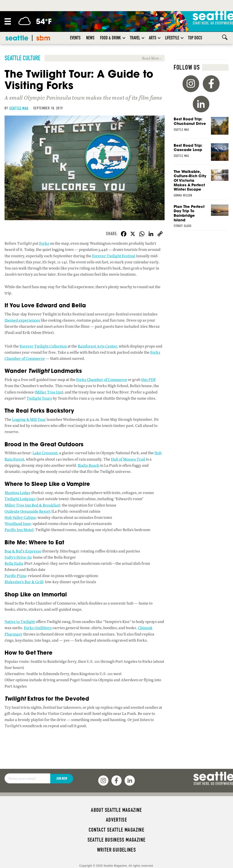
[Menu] (8, 21)
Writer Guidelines (117, 850)
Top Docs (195, 38)
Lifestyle (172, 38)
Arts (153, 38)
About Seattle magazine (116, 810)
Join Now (62, 778)
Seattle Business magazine (117, 840)
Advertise (116, 820)
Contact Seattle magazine (116, 830)
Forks (44, 243)
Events (75, 38)
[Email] (27, 778)
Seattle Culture (23, 58)
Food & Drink (110, 38)
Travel (135, 38)
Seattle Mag (19, 108)
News (90, 38)
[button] (124, 38)
